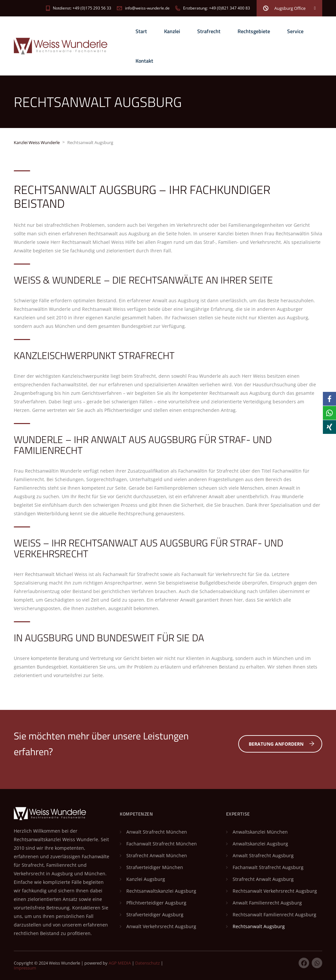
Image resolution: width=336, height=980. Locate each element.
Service (295, 31)
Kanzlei (172, 31)
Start (141, 31)
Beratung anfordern (282, 744)
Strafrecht (209, 31)
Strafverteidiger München (155, 867)
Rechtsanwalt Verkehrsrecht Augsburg (275, 891)
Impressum (25, 968)
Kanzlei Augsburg (146, 879)
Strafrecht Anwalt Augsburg (263, 879)
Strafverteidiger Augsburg (155, 915)
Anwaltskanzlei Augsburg (260, 844)
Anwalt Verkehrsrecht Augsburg (161, 926)
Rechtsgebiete (254, 31)
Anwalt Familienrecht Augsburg (267, 903)
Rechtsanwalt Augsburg (259, 926)
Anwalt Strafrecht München (157, 832)
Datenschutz (147, 963)
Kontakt (144, 61)
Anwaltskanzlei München (260, 832)
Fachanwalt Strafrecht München (162, 844)
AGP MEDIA (120, 963)
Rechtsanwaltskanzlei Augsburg (161, 891)
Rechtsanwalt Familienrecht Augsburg (274, 915)
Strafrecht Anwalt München (157, 855)
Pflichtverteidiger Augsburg (156, 903)
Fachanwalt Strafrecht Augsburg (268, 867)
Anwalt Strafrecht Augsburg (263, 855)
